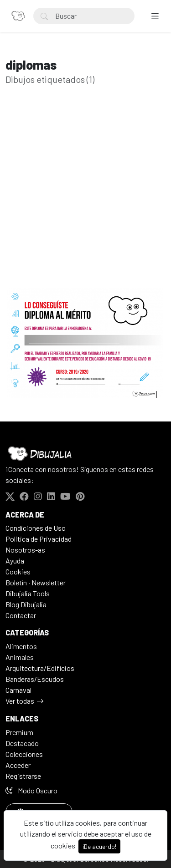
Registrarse (23, 776)
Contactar (21, 615)
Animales (20, 657)
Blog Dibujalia (26, 604)
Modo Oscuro (31, 790)
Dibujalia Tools (28, 593)
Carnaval (18, 690)
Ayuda (15, 561)
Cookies (18, 571)
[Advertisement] (85, 201)
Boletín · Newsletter (36, 582)
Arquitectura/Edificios (40, 668)
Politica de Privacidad (39, 539)
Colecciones (24, 754)
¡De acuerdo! (99, 846)
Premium (19, 732)
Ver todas (20, 701)
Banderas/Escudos (35, 679)
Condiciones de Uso (36, 528)
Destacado (22, 743)
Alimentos (21, 646)
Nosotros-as (25, 550)
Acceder (18, 765)
